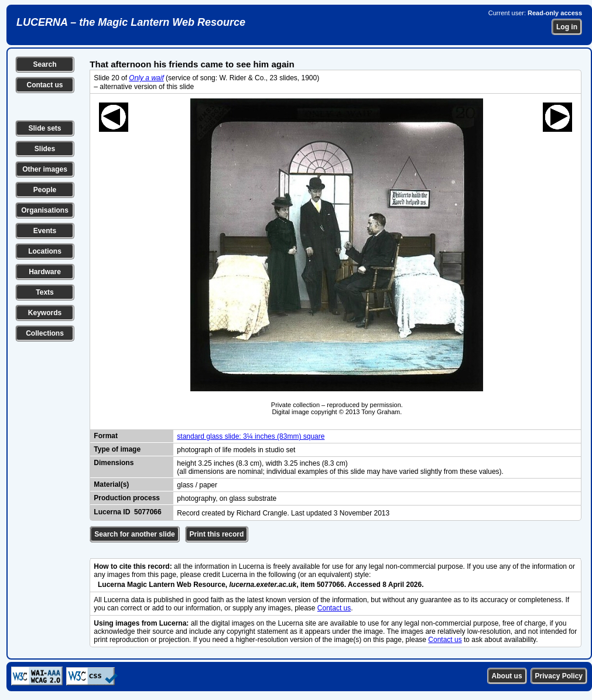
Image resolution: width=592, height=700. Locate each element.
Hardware (45, 272)
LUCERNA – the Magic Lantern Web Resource (131, 22)
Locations (45, 251)
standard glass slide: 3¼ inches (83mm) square (251, 436)
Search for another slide (134, 534)
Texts (45, 292)
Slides (45, 149)
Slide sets (45, 128)
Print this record (217, 534)
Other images (45, 169)
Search (45, 64)
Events (45, 231)
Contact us (45, 85)
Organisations (45, 210)
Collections (45, 333)
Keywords (45, 313)
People (45, 190)
